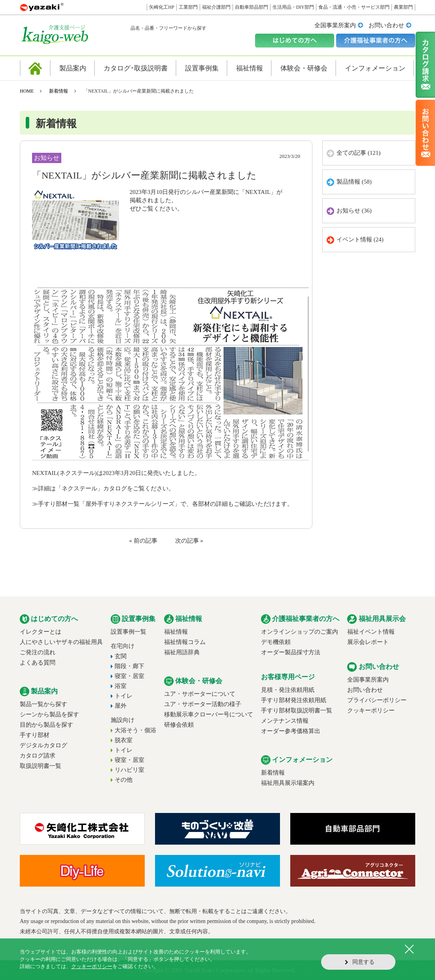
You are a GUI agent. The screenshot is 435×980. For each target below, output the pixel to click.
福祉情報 (176, 632)
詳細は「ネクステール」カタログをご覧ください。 (106, 488)
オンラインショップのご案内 (300, 632)
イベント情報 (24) (360, 239)
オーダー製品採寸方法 (291, 652)
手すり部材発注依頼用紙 (294, 700)
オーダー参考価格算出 (291, 731)
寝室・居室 (130, 676)
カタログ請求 (38, 756)
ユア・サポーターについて (200, 694)
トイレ (124, 696)
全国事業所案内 (335, 25)
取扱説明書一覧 (41, 766)
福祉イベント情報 (371, 632)
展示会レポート (368, 642)
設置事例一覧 (129, 632)
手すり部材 (35, 735)
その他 (124, 780)
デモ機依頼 (276, 642)
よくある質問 (38, 663)
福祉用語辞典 (182, 652)
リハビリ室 (130, 770)
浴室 (121, 686)
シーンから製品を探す (49, 714)
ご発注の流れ (38, 652)
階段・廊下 (130, 666)
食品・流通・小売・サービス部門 (354, 7)
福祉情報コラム (185, 642)
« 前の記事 (143, 541)
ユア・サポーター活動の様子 (203, 704)
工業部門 (188, 7)
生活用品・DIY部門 (293, 7)
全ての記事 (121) (358, 153)
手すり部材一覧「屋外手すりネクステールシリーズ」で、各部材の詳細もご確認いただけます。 (165, 504)
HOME (27, 91)
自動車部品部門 (252, 7)
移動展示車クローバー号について (209, 714)
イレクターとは (41, 632)
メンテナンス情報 (285, 721)
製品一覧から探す (43, 704)
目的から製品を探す (46, 725)
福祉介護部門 (216, 7)
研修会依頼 (179, 725)
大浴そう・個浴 (135, 730)
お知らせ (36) (354, 211)
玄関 (121, 656)
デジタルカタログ (43, 745)
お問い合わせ (386, 25)
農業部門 (403, 7)
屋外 (121, 706)
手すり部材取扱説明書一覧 (297, 710)
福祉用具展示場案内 (288, 783)
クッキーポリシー (371, 710)
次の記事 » (189, 541)
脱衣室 (124, 740)
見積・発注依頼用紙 (288, 690)
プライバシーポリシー (377, 700)
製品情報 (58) (354, 182)
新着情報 (59, 91)
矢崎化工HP (162, 7)
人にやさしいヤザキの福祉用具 (61, 642)
